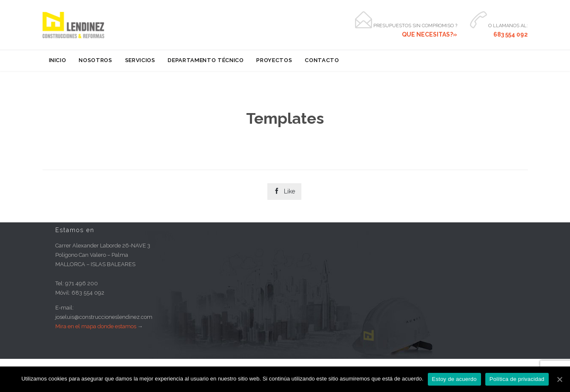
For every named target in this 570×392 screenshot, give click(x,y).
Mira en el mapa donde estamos (96, 326)
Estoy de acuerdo (454, 379)
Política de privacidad (517, 379)
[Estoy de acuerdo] (559, 379)
